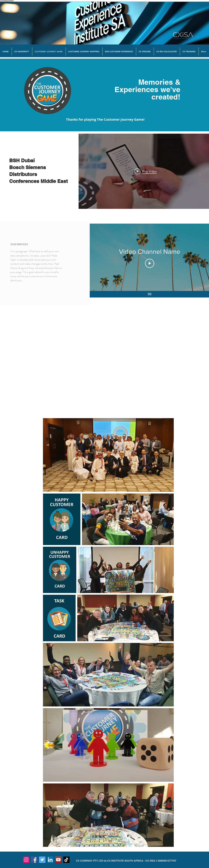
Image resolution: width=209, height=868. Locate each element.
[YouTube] (58, 860)
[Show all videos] (150, 294)
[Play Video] (145, 171)
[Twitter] (42, 860)
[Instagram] (26, 860)
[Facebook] (34, 860)
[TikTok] (66, 860)
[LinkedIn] (50, 860)
